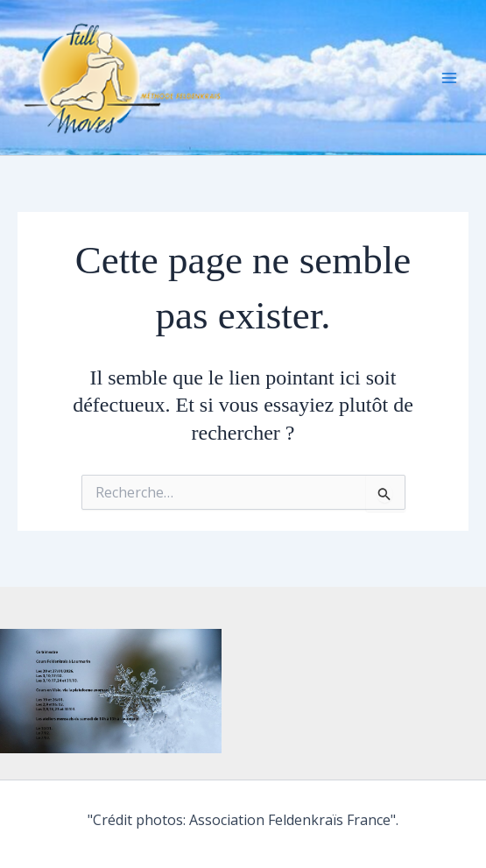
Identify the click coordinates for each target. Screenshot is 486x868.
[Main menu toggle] (449, 78)
